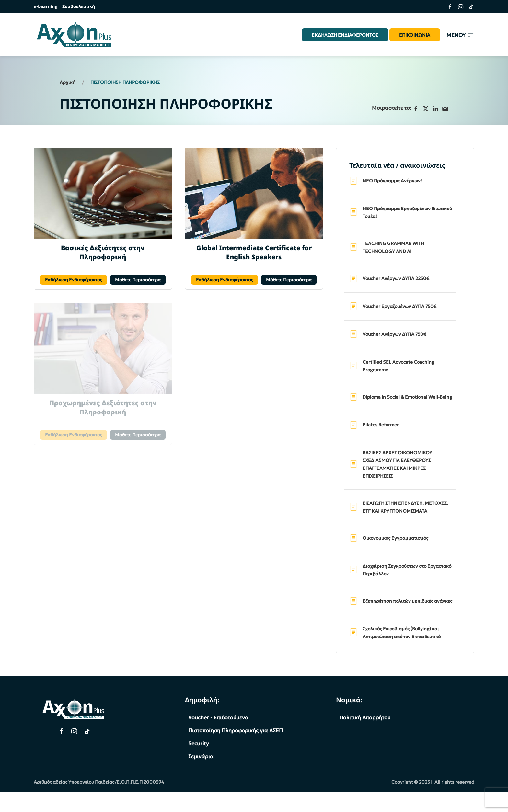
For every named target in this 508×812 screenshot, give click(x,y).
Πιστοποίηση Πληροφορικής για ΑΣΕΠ (236, 730)
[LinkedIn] (435, 109)
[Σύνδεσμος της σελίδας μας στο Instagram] (458, 7)
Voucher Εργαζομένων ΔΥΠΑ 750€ (399, 306)
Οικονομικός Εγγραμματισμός (395, 538)
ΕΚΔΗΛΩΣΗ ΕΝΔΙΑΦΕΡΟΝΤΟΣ (345, 35)
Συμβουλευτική (79, 6)
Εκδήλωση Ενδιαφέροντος (74, 280)
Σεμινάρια (201, 756)
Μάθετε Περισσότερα (138, 280)
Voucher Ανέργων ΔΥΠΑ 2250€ (396, 278)
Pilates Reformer (381, 425)
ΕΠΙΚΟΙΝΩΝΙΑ (415, 35)
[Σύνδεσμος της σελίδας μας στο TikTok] (469, 7)
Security (199, 743)
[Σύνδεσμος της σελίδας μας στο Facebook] (448, 7)
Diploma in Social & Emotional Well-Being (407, 397)
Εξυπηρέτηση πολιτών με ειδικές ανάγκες (407, 601)
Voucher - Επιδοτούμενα (218, 717)
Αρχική (68, 82)
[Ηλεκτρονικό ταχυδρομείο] (445, 109)
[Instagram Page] (74, 731)
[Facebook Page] (61, 731)
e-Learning (46, 6)
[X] (426, 109)
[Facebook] (416, 109)
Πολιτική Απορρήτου (365, 717)
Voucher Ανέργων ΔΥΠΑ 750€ (394, 334)
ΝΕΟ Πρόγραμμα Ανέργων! (392, 181)
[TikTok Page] (87, 731)
